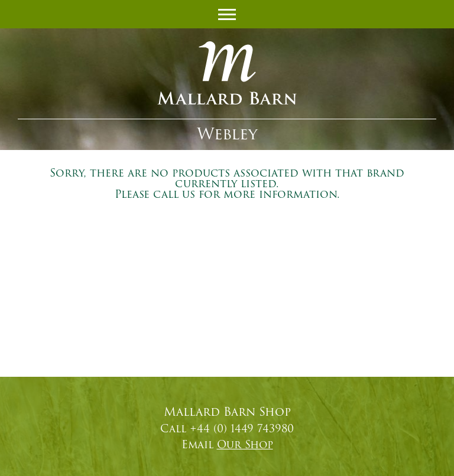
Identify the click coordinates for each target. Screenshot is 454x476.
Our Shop (245, 445)
